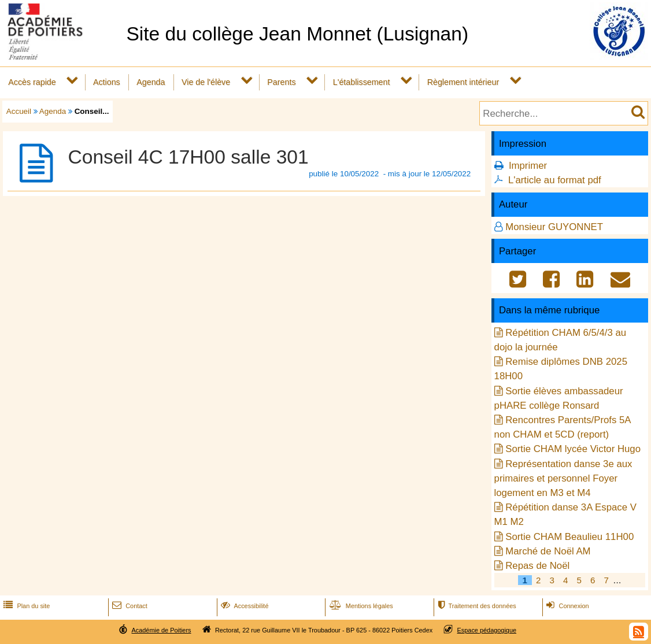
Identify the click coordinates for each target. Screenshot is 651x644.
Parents (281, 82)
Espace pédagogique (487, 630)
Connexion (566, 606)
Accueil (19, 111)
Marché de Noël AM (548, 551)
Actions (107, 82)
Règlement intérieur (463, 82)
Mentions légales (360, 606)
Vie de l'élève (206, 82)
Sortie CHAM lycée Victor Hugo (573, 449)
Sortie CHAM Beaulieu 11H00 (569, 537)
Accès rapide (32, 82)
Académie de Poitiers (161, 630)
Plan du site (25, 606)
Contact (129, 606)
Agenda (151, 82)
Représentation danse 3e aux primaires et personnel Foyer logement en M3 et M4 (563, 478)
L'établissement (362, 82)
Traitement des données (476, 606)
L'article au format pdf (555, 180)
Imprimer (528, 166)
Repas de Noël (537, 566)
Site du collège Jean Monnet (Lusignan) (297, 34)
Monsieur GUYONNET (554, 227)
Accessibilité (244, 606)
